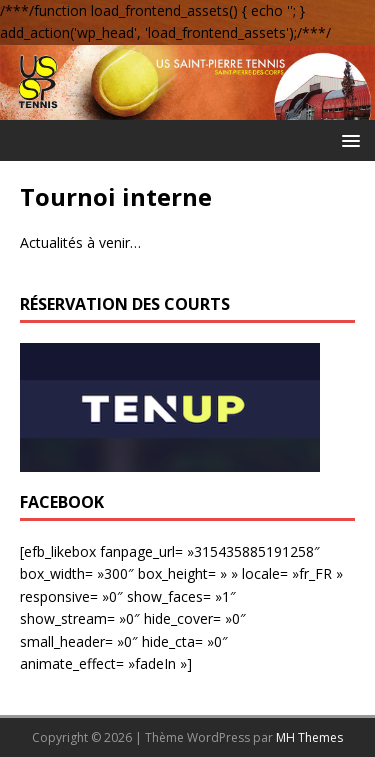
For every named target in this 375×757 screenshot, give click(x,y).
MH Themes (309, 737)
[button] (347, 139)
